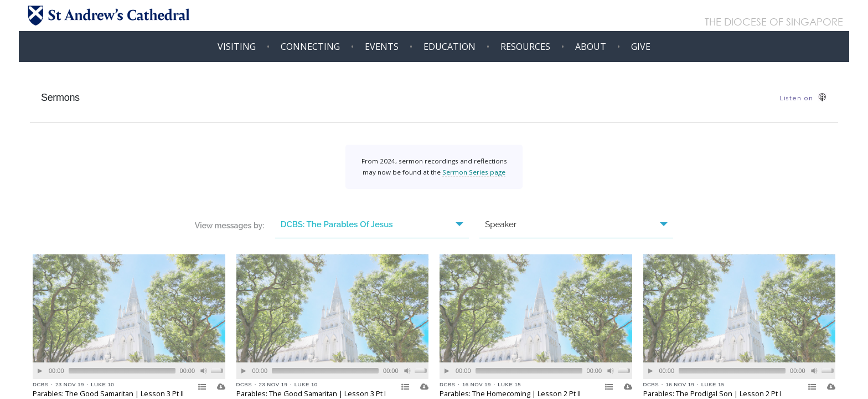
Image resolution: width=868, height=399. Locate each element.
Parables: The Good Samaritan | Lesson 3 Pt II (108, 393)
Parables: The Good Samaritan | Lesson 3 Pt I (311, 393)
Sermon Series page (474, 172)
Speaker (576, 224)
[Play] (40, 371)
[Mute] (204, 371)
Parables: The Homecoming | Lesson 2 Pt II (510, 393)
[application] (129, 371)
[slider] (122, 371)
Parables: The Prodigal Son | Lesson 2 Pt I (712, 393)
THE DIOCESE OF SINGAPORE (774, 23)
